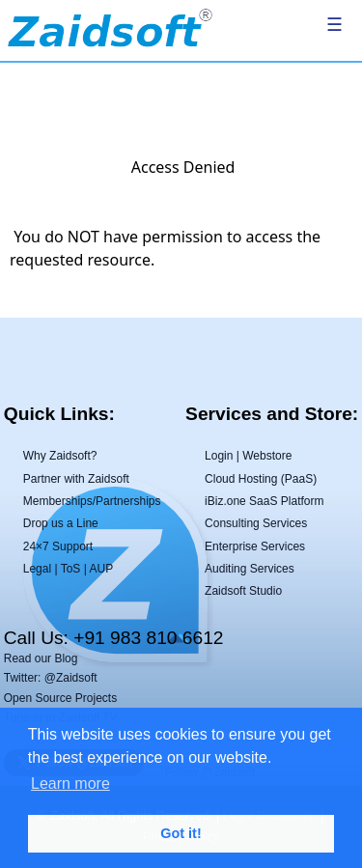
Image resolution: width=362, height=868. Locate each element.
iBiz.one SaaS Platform (264, 501)
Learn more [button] (70, 784)
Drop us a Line (61, 523)
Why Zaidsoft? (60, 456)
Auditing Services (250, 569)
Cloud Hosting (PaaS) (261, 479)
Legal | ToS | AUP (68, 569)
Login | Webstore (248, 456)
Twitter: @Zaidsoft (51, 678)
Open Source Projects (60, 698)
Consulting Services (256, 523)
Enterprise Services (255, 546)
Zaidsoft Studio (243, 591)
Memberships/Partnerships (92, 501)
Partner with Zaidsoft (76, 479)
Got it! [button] (181, 833)
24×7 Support (58, 546)
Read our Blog (41, 658)
